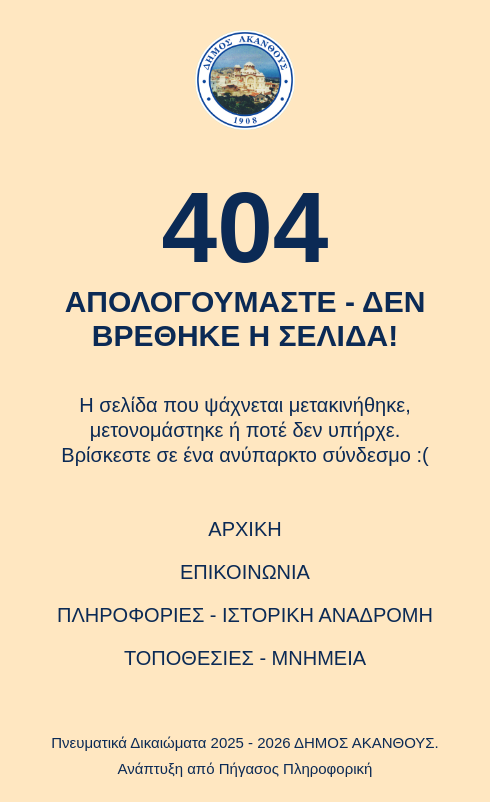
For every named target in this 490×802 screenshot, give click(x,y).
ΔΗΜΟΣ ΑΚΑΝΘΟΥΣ (364, 742)
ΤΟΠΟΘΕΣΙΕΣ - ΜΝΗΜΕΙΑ (245, 658)
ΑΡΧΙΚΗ (244, 529)
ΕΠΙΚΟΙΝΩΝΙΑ (245, 572)
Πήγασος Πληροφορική (296, 768)
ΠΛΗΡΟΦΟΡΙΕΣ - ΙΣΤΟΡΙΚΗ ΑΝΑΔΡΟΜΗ (245, 615)
